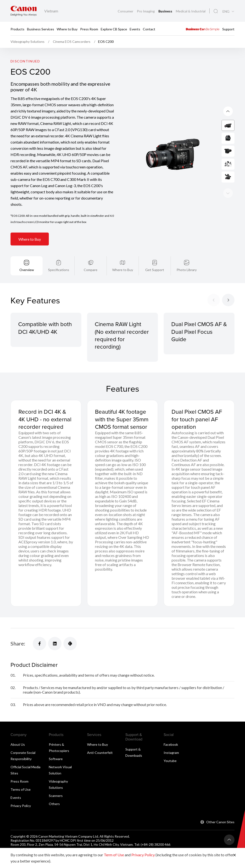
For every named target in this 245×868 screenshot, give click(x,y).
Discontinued (25, 61)
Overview (27, 270)
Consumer (126, 11)
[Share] (39, 644)
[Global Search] (216, 11)
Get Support (155, 270)
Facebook (171, 744)
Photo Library (187, 270)
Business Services (41, 29)
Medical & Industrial (191, 11)
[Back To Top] (229, 840)
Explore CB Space (114, 29)
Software (56, 759)
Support (228, 29)
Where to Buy (67, 29)
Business (166, 11)
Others (54, 804)
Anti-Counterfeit (100, 753)
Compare (91, 270)
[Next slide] (228, 111)
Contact (149, 29)
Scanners (56, 796)
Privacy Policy (21, 806)
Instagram (171, 753)
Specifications (59, 270)
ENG (226, 11)
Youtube (170, 761)
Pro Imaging (146, 11)
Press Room (89, 29)
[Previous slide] (228, 193)
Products (17, 29)
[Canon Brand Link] (24, 11)
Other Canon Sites (220, 822)
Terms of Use (21, 789)
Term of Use (114, 855)
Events (135, 29)
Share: (18, 643)
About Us (18, 744)
